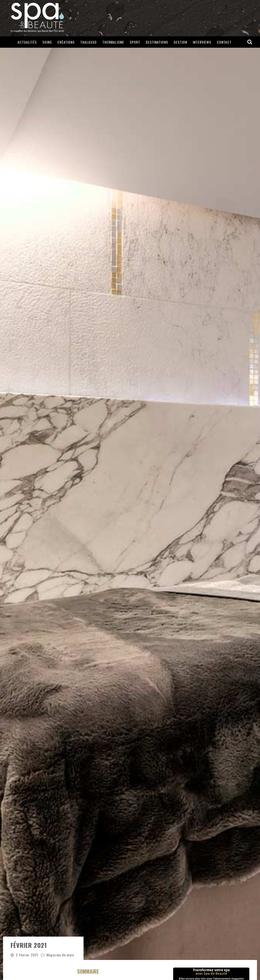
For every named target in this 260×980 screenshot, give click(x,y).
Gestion (180, 42)
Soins (47, 42)
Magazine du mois (60, 955)
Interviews (202, 42)
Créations (66, 42)
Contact (224, 42)
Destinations (157, 42)
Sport (135, 42)
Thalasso (88, 42)
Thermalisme (113, 42)
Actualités (27, 42)
